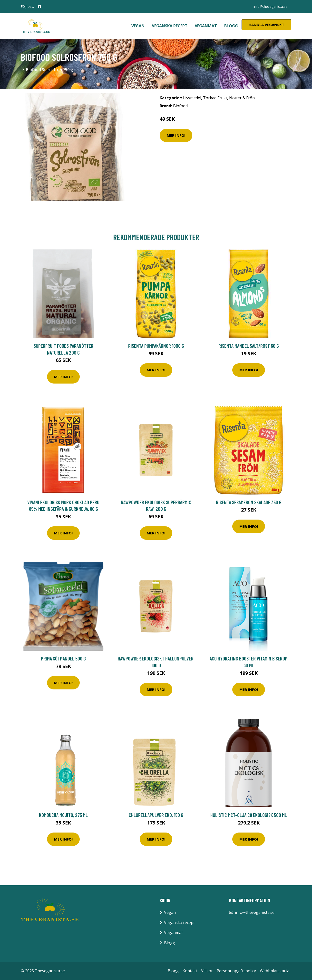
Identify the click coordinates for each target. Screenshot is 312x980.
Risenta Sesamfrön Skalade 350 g (249, 502)
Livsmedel (192, 98)
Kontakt (190, 971)
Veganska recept (170, 26)
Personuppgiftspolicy (236, 971)
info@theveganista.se (270, 6)
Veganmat (206, 26)
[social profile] (39, 7)
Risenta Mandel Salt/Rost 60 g (249, 346)
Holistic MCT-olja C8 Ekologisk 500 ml (249, 815)
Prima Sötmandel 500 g (63, 658)
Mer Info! (176, 135)
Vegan (138, 26)
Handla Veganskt (266, 25)
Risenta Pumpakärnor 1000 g (156, 346)
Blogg (231, 26)
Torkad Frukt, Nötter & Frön (229, 98)
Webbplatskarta (275, 971)
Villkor (207, 971)
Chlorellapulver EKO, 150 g (156, 815)
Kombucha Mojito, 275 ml (63, 815)
